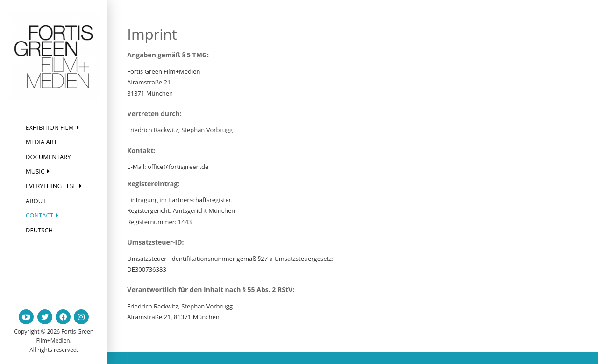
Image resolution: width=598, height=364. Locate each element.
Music (35, 171)
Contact (39, 215)
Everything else (51, 186)
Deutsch (39, 230)
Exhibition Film (50, 127)
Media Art (41, 142)
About (36, 201)
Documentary (48, 157)
